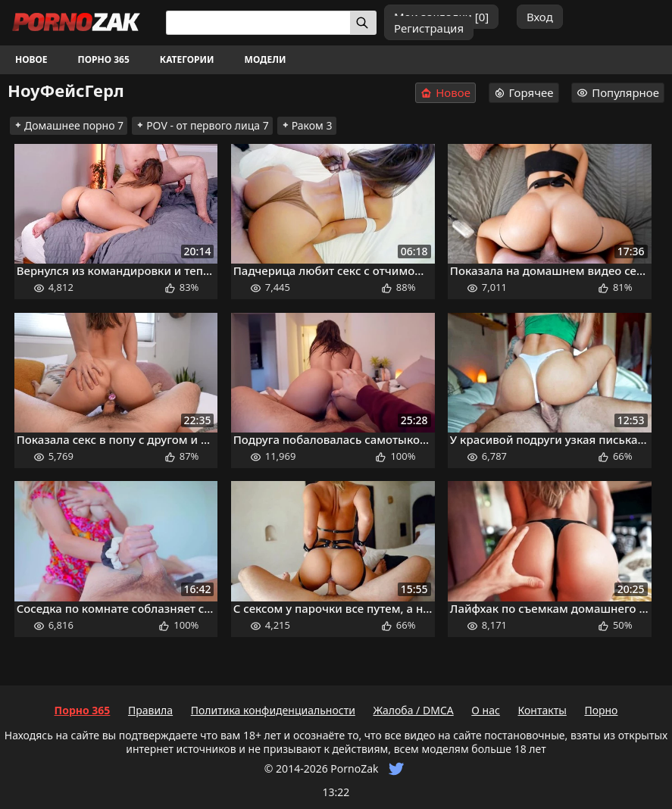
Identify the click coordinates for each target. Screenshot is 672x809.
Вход (540, 17)
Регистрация (429, 28)
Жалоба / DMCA (413, 710)
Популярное (618, 92)
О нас (486, 710)
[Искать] (363, 23)
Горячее (524, 92)
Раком (307, 125)
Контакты (542, 710)
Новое (31, 59)
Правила (150, 710)
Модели (266, 59)
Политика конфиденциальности (273, 710)
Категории (187, 59)
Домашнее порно (69, 125)
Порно (601, 710)
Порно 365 (104, 59)
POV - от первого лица (202, 125)
